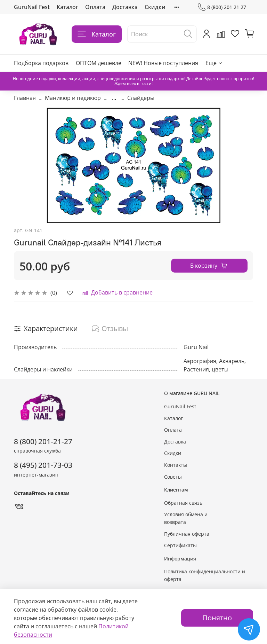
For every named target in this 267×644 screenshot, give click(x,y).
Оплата (95, 7)
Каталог (67, 7)
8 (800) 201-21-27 (43, 441)
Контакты (176, 465)
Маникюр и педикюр (73, 98)
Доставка (125, 7)
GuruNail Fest (32, 7)
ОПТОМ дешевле (99, 63)
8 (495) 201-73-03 (43, 465)
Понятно (217, 618)
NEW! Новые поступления (163, 63)
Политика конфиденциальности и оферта (205, 575)
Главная (25, 98)
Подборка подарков (41, 63)
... (114, 98)
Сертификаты (180, 545)
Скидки (155, 7)
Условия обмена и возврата (186, 518)
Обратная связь (183, 503)
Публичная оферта (187, 534)
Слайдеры (141, 98)
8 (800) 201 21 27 (222, 7)
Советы (173, 477)
